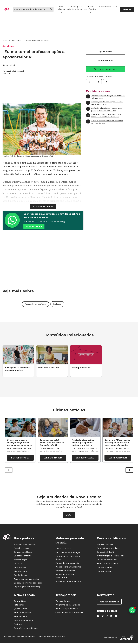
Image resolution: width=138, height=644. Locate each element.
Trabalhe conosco (23, 613)
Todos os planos (63, 549)
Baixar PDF (106, 60)
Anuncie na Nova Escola (26, 629)
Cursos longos (104, 572)
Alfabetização (21, 560)
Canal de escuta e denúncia (69, 613)
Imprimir (106, 52)
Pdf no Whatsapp (106, 69)
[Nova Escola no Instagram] (107, 617)
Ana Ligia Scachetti (15, 71)
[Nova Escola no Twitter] (103, 617)
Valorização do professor (35, 304)
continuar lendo (43, 206)
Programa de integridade (68, 605)
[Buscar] (31, 9)
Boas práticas (61, 9)
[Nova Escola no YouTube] (116, 617)
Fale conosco (20, 605)
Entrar (127, 9)
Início (5, 41)
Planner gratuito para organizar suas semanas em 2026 (104, 103)
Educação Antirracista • (109, 549)
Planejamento (21, 572)
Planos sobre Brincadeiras (68, 567)
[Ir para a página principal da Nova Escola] (7, 9)
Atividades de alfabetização (69, 582)
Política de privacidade (67, 609)
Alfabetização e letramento (110, 556)
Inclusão (18, 564)
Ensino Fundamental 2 (108, 560)
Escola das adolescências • (27, 580)
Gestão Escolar (21, 576)
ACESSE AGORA (34, 226)
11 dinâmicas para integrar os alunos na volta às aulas (106, 97)
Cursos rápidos (104, 568)
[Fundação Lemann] (127, 638)
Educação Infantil (23, 556)
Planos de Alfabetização (67, 564)
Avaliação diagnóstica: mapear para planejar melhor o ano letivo (104, 109)
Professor (57, 304)
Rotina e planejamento (108, 564)
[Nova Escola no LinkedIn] (111, 617)
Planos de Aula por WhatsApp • (65, 577)
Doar (69, 515)
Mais (115, 8)
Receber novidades (109, 602)
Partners (18, 625)
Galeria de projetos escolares (28, 583)
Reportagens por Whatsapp (27, 587)
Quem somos (20, 609)
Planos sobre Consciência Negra (68, 558)
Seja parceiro (20, 617)
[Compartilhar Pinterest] (107, 82)
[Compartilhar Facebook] (98, 82)
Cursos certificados (90, 9)
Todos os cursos (105, 545)
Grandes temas (21, 549)
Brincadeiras (20, 568)
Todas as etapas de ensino (37, 41)
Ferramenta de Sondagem (68, 553)
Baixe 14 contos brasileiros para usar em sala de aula (104, 122)
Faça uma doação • (23, 621)
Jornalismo (16, 41)
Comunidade (104, 6)
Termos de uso (63, 602)
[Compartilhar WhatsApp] (90, 82)
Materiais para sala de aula (75, 8)
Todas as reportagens (24, 545)
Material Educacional (66, 571)
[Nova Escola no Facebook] (98, 617)
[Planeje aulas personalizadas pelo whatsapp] (132, 610)
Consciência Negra (23, 553)
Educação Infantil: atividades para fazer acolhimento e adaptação (103, 116)
